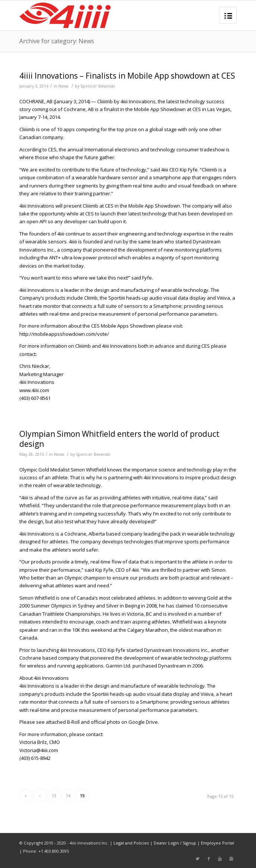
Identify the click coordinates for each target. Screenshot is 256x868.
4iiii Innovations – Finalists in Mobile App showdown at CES (127, 76)
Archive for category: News (57, 41)
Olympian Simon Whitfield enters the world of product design (119, 439)
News (63, 86)
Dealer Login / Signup (175, 843)
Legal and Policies (131, 843)
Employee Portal (217, 843)
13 (54, 796)
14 (68, 796)
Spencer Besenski (98, 86)
